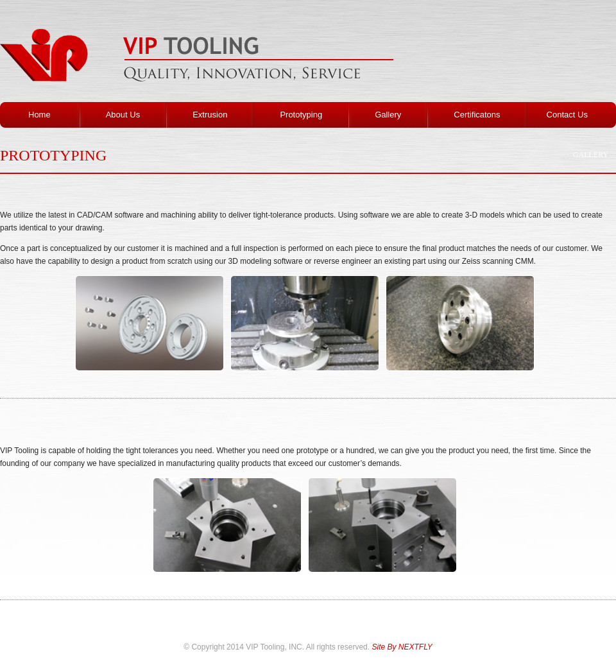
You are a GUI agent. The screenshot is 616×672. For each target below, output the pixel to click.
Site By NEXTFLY (402, 647)
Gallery (591, 155)
